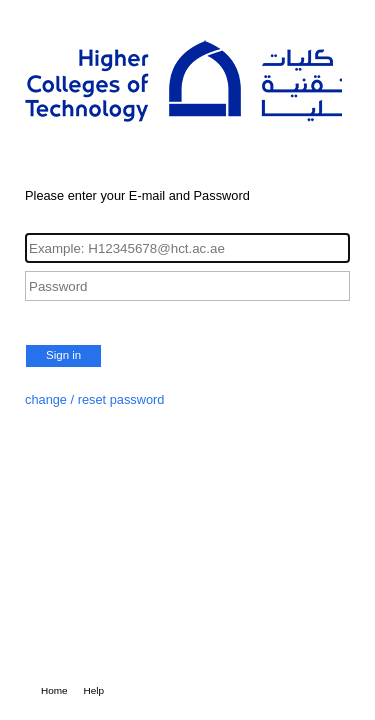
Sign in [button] (63, 355)
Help (94, 690)
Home (54, 690)
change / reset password (94, 399)
